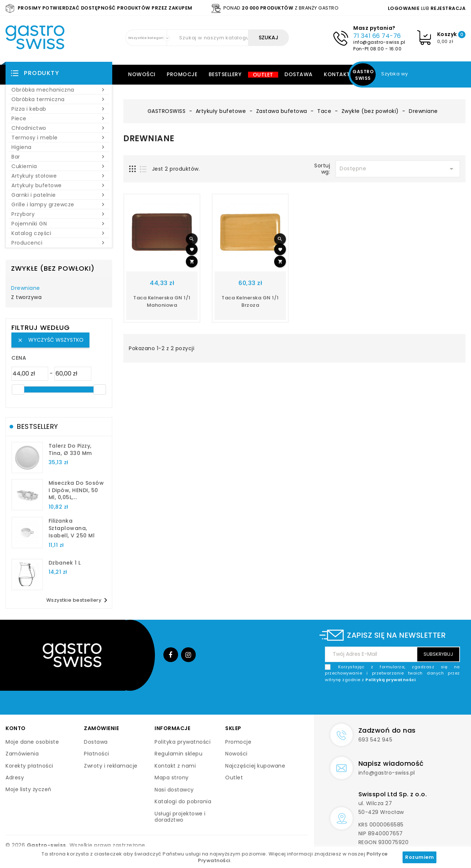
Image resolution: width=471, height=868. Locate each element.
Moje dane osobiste (32, 742)
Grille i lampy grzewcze (59, 204)
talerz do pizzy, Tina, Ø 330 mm (70, 449)
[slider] (18, 389)
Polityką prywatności (390, 680)
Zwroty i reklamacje (111, 766)
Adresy (15, 778)
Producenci (59, 243)
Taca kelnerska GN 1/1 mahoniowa (162, 301)
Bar (59, 157)
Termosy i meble (59, 138)
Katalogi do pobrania (183, 801)
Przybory (59, 214)
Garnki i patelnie (59, 195)
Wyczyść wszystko (50, 340)
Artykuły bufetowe (59, 185)
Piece (59, 118)
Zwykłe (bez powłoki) (53, 268)
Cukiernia (59, 166)
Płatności (97, 754)
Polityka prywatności (183, 742)
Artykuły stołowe (59, 176)
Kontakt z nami (175, 766)
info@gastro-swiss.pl (379, 42)
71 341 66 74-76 (377, 36)
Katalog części (59, 233)
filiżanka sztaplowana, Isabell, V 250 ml (72, 528)
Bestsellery (225, 74)
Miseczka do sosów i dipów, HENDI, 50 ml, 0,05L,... (76, 490)
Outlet (263, 75)
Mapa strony (172, 778)
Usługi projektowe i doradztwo (180, 817)
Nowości (142, 74)
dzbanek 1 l (65, 563)
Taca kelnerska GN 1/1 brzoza (250, 301)
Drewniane (26, 288)
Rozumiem (419, 857)
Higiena (59, 147)
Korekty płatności (29, 766)
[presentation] (404, 700)
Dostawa (299, 74)
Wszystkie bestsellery (78, 600)
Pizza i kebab (59, 109)
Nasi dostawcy (174, 790)
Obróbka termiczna (59, 99)
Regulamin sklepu (178, 754)
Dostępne (398, 169)
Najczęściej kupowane (255, 766)
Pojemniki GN (59, 224)
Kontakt (337, 74)
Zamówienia (22, 754)
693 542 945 (376, 740)
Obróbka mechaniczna (59, 90)
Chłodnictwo (59, 128)
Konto (16, 728)
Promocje (182, 74)
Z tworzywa (26, 298)
